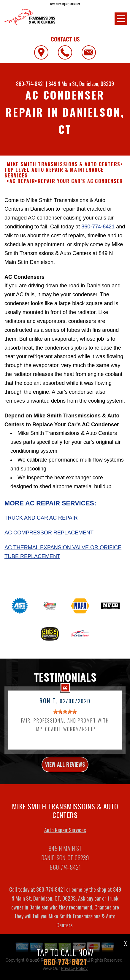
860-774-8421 (30, 84)
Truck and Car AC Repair (41, 521)
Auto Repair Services (65, 832)
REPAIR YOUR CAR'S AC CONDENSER (80, 181)
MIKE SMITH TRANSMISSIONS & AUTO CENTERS (64, 164)
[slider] (65, 714)
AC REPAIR (22, 181)
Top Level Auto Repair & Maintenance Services (54, 173)
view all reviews (65, 767)
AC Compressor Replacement (49, 536)
